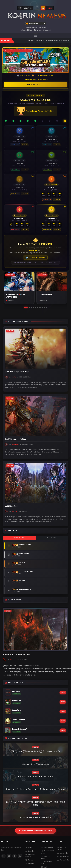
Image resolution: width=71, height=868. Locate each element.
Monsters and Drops (47, 852)
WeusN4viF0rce (22, 589)
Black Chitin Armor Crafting (15, 439)
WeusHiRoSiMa (21, 545)
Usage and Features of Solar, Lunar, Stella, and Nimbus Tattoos (36, 789)
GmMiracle (15, 444)
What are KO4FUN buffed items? (35, 817)
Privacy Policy (63, 856)
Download (30, 851)
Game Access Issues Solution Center (36, 831)
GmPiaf (14, 377)
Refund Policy (63, 860)
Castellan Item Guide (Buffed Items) (35, 777)
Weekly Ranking (19, 538)
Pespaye (19, 563)
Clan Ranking (52, 538)
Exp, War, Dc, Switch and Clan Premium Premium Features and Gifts (35, 803)
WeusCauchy (20, 554)
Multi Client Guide (12, 506)
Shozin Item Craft (47, 863)
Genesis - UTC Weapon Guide (35, 764)
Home (29, 848)
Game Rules (63, 853)
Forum (29, 860)
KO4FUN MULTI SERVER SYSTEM (16, 654)
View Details (36, 84)
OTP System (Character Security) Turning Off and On (35, 751)
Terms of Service (62, 849)
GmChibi (14, 512)
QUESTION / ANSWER (31, 855)
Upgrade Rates (46, 857)
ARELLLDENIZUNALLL (24, 571)
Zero (11, 660)
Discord (29, 863)
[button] (26, 307)
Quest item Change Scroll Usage (17, 372)
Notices (10, 331)
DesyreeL (19, 580)
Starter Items (47, 848)
